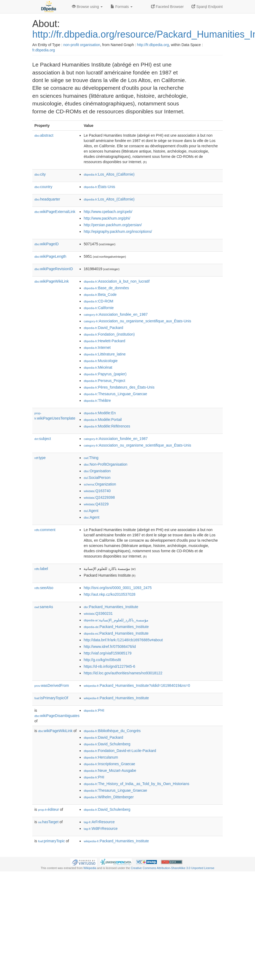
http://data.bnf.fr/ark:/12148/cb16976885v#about (123, 640)
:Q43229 (96, 504)
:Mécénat (98, 367)
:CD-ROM (98, 301)
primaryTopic (51, 841)
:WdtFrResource (101, 828)
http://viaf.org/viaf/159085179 (108, 653)
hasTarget (48, 822)
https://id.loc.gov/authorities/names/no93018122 (123, 673)
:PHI (94, 710)
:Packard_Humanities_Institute (111, 607)
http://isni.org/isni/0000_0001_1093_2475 (118, 588)
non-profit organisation (82, 45)
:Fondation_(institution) (109, 334)
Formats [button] (122, 7)
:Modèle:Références (107, 426)
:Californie (99, 308)
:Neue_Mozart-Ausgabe (110, 770)
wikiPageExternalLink (55, 212)
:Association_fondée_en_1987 (116, 314)
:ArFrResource (99, 822)
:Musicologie (101, 361)
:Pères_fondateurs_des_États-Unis (119, 387)
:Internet (97, 348)
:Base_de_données (106, 288)
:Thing (91, 458)
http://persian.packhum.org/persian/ (113, 225)
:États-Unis (99, 187)
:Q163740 (97, 491)
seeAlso (44, 588)
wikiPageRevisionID (54, 269)
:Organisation (97, 471)
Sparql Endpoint (207, 7)
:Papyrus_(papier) (105, 374)
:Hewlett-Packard (104, 341)
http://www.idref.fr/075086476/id (110, 647)
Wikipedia (90, 868)
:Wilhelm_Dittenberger (109, 797)
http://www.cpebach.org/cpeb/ (108, 212)
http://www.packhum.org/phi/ (107, 218)
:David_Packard (103, 328)
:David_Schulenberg (107, 744)
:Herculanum (101, 757)
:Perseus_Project (104, 381)
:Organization (100, 484)
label (41, 569)
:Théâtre (97, 400)
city (40, 174)
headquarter (47, 199)
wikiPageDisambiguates (57, 716)
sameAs (44, 607)
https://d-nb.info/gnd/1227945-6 (109, 666)
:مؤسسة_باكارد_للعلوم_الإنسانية (116, 620)
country (43, 187)
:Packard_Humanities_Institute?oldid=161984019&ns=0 (137, 685)
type (40, 458)
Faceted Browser (167, 7)
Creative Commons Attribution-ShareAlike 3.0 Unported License (172, 868)
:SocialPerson (97, 478)
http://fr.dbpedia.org (153, 45)
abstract (44, 135)
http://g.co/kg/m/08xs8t (102, 660)
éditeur (49, 809)
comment (45, 530)
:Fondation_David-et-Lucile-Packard (120, 751)
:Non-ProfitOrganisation (105, 464)
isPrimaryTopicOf (51, 698)
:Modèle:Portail (103, 420)
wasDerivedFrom (52, 685)
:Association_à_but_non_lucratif (117, 281)
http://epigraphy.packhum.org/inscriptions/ (118, 231)
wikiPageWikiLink (52, 281)
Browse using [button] (87, 7)
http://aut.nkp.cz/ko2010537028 (109, 594)
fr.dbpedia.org (44, 50)
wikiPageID (47, 244)
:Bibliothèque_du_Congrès (112, 731)
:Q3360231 (98, 613)
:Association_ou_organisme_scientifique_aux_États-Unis (137, 321)
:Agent (91, 511)
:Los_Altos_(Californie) (109, 174)
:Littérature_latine (105, 354)
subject (43, 439)
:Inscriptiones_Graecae (109, 764)
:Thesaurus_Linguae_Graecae (115, 394)
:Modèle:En (100, 413)
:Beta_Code (100, 295)
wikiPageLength (50, 256)
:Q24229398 (99, 497)
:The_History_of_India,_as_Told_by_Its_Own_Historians (136, 784)
